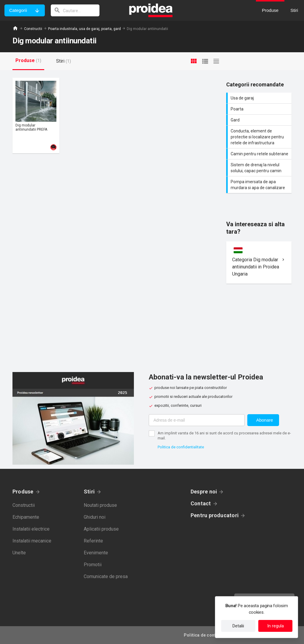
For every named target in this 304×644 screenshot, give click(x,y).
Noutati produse (100, 505)
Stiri (89, 492)
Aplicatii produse (101, 529)
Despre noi (204, 492)
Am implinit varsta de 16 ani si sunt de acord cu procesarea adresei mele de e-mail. (224, 436)
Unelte (19, 553)
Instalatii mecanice (32, 541)
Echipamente (26, 517)
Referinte (93, 541)
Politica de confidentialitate (181, 447)
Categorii (18, 10)
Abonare (265, 420)
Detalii (238, 626)
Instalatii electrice (31, 529)
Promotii (93, 565)
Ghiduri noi (95, 517)
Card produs (36, 115)
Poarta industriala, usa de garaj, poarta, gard (84, 29)
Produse (23, 492)
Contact (201, 503)
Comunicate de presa (106, 576)
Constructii (33, 29)
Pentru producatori (215, 515)
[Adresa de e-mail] (197, 420)
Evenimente (96, 553)
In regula (275, 626)
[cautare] (75, 10)
